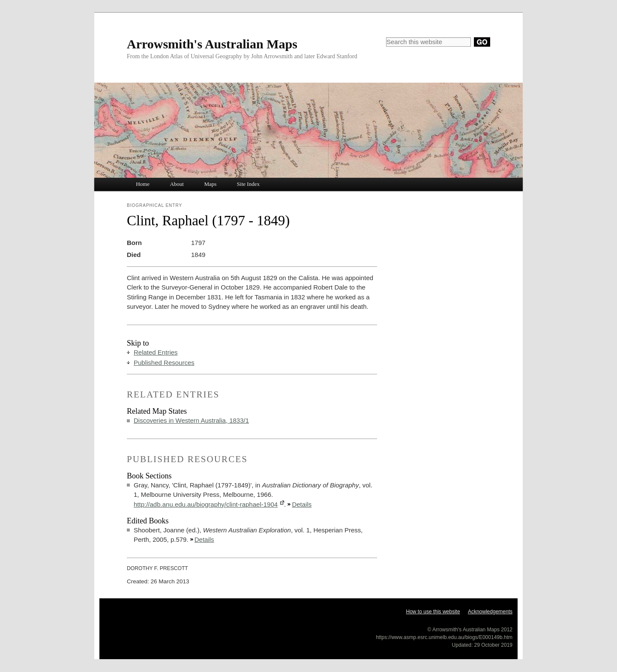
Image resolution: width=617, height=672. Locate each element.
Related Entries (156, 352)
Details (302, 504)
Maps (210, 184)
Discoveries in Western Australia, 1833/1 (191, 420)
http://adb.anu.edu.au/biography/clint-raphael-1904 (206, 504)
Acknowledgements (490, 612)
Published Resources (164, 363)
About (177, 184)
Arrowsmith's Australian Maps (212, 44)
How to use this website (433, 612)
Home (143, 184)
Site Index (248, 184)
